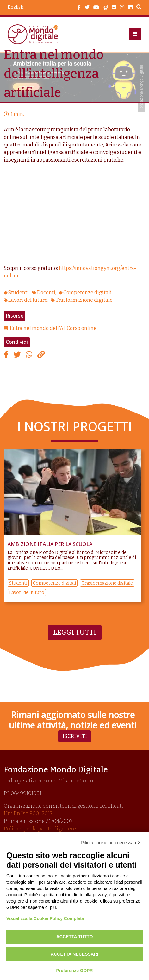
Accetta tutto (75, 937)
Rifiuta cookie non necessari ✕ (111, 843)
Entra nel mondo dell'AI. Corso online (53, 328)
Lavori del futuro (28, 300)
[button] (135, 34)
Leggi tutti (75, 633)
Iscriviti (75, 736)
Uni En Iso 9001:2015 (28, 814)
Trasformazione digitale (84, 300)
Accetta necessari (74, 954)
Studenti (19, 292)
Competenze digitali (87, 292)
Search (139, 8)
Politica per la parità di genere (40, 829)
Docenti (46, 292)
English (16, 7)
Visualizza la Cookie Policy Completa (45, 918)
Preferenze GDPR (75, 971)
